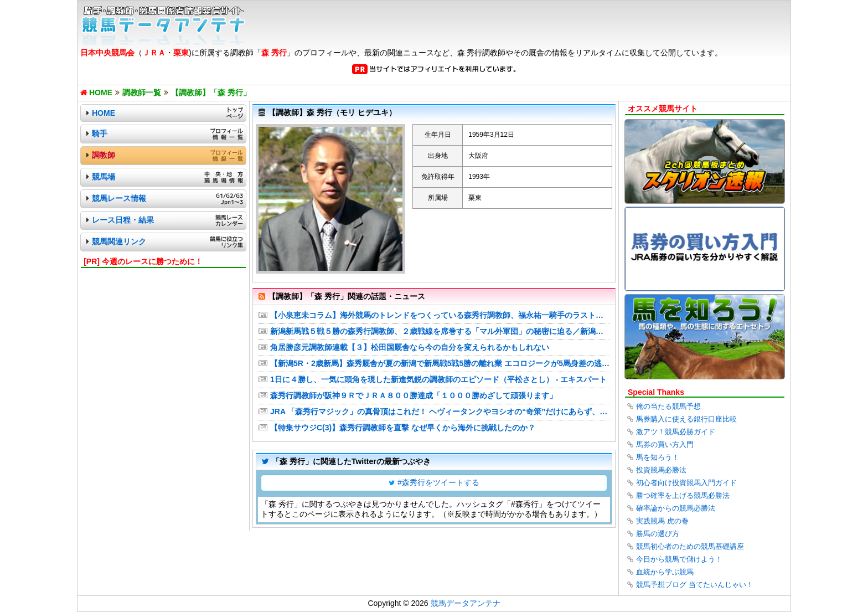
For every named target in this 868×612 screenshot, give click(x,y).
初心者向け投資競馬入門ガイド (686, 483)
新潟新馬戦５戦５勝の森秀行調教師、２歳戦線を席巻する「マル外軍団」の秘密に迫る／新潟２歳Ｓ (440, 331)
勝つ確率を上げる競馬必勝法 (683, 495)
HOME (104, 113)
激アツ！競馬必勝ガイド (676, 432)
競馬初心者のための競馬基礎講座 (690, 546)
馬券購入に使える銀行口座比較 (686, 419)
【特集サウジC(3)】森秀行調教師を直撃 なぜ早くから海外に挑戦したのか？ (403, 428)
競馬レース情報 (119, 198)
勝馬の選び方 (658, 534)
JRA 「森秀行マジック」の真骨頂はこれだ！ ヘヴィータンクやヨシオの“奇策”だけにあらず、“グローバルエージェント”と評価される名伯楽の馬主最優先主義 (440, 412)
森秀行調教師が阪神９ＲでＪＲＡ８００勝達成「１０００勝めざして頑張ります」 (414, 395)
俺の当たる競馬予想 (668, 406)
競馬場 (104, 177)
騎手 (100, 133)
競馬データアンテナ (466, 603)
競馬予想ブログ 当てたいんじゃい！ (695, 585)
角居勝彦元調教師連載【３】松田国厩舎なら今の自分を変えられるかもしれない (410, 347)
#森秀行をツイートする (438, 482)
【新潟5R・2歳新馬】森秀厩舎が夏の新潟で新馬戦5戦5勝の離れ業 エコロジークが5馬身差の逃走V (440, 363)
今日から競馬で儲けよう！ (679, 559)
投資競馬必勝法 (661, 470)
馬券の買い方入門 (665, 444)
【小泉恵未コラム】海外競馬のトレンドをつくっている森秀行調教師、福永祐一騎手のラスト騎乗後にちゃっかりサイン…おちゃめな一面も (440, 315)
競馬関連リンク (119, 241)
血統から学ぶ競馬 (665, 572)
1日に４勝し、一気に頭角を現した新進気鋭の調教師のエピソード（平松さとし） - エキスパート (438, 379)
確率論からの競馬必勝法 (676, 508)
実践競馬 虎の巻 (662, 521)
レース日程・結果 (123, 220)
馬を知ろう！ (658, 457)
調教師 (104, 155)
